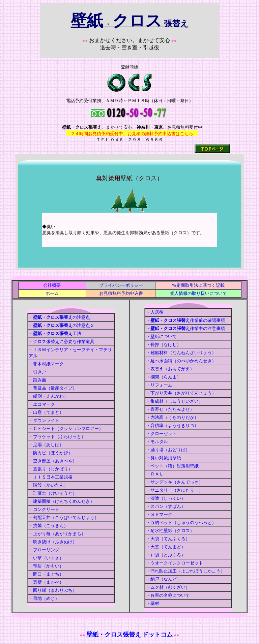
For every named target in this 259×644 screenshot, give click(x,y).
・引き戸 (37, 372)
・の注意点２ (62, 325)
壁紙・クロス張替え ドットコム (130, 635)
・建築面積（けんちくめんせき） (62, 501)
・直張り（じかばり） (51, 469)
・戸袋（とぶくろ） (166, 555)
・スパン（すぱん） (166, 506)
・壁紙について (161, 336)
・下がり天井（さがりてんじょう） (181, 393)
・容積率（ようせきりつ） (172, 425)
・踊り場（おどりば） (168, 450)
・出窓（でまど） (46, 412)
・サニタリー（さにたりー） (175, 490)
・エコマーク (42, 404)
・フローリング (44, 550)
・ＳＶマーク (159, 514)
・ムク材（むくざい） (168, 587)
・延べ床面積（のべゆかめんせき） (181, 361)
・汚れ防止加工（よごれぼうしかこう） (185, 571)
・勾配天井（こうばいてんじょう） (64, 517)
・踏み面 (37, 380)
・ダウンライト (44, 420)
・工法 (55, 333)
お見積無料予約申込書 (121, 293)
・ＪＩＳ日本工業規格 (51, 477)
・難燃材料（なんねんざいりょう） (181, 353)
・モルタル (157, 442)
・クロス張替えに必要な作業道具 (62, 342)
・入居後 (155, 312)
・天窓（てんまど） (166, 547)
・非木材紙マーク (46, 364)
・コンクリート (44, 509)
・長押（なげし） (164, 345)
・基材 (153, 603)
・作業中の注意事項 (185, 328)
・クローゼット (161, 434)
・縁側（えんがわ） (48, 396)
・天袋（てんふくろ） (168, 539)
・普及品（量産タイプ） (53, 388)
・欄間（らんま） (164, 377)
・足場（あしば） (46, 445)
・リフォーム (159, 385)
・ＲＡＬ (155, 474)
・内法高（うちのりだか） (172, 417)
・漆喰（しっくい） (166, 498)
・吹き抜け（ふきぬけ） (53, 542)
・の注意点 (59, 317)
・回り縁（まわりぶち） (53, 590)
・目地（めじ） (44, 598)
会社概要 (52, 285)
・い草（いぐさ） (46, 558)
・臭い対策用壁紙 (164, 458)
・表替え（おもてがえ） (170, 369)
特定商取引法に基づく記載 (198, 285)
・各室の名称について (168, 595)
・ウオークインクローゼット (175, 563)
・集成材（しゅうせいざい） (175, 401)
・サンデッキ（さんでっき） (175, 482)
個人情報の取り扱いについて (198, 293)
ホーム (52, 293)
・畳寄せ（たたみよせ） (170, 409)
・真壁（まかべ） (46, 582)
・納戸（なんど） (164, 579)
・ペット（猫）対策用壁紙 (172, 466)
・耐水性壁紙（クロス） (170, 531)
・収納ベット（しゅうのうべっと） (181, 523)
